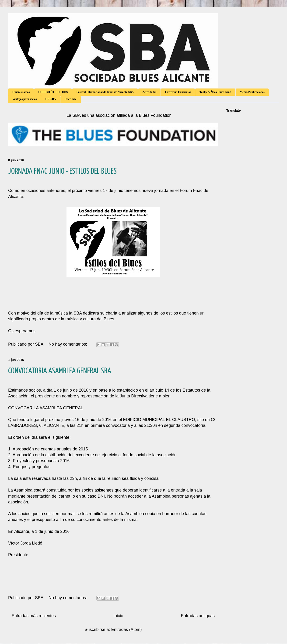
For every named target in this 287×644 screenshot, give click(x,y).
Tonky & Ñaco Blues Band (215, 92)
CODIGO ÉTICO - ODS (53, 92)
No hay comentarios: (68, 344)
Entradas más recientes (34, 616)
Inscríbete (71, 99)
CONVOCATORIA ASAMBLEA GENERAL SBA (60, 371)
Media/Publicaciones (252, 92)
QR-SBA (51, 99)
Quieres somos (21, 92)
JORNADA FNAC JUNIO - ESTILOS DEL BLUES (62, 172)
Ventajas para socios (24, 99)
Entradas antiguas (198, 616)
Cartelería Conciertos (178, 92)
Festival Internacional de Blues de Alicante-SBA (105, 92)
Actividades (149, 92)
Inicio (118, 616)
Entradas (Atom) (127, 630)
